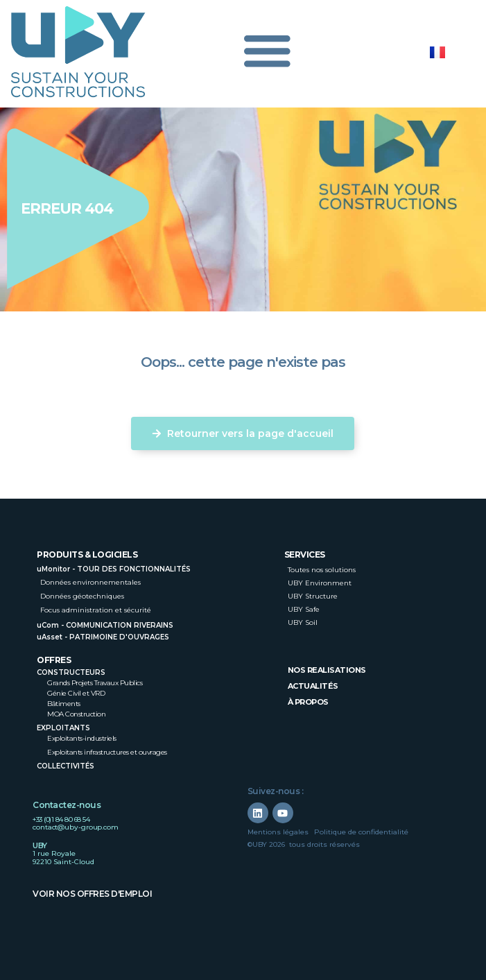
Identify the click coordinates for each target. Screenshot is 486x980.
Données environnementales (90, 582)
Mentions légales (278, 832)
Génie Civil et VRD (76, 693)
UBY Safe (304, 609)
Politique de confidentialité (361, 832)
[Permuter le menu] (267, 54)
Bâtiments (64, 704)
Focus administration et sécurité (96, 610)
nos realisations (327, 670)
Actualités (313, 686)
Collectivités (66, 766)
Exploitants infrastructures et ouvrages (107, 752)
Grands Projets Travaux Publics (95, 683)
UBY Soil (303, 622)
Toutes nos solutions (322, 570)
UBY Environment (320, 583)
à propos (308, 702)
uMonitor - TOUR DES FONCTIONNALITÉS (114, 569)
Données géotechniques (82, 596)
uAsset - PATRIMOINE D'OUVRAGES (103, 637)
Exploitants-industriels (82, 738)
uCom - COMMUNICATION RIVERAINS (105, 625)
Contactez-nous (67, 805)
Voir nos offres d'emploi (92, 894)
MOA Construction (76, 714)
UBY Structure (313, 596)
